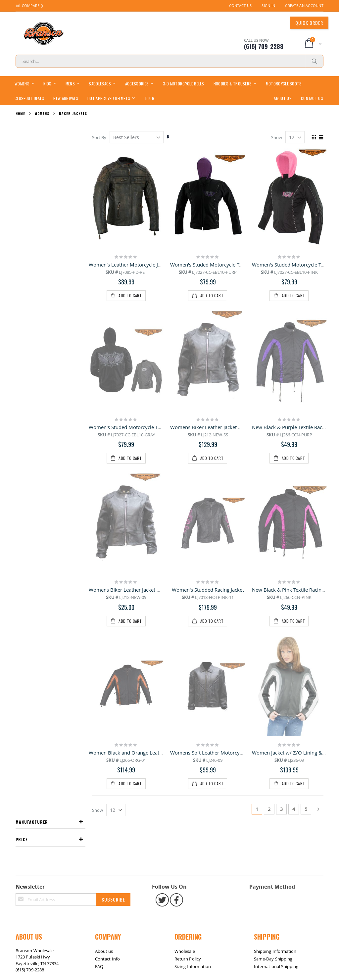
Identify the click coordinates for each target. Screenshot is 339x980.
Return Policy (188, 666)
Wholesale (185, 659)
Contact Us (241, 5)
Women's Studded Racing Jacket (208, 423)
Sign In (268, 5)
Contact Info (107, 666)
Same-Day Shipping (273, 666)
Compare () (29, 5)
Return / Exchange (47, 716)
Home (20, 113)
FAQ (99, 674)
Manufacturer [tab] (32, 137)
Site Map (27, 716)
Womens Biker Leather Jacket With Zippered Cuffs (227, 344)
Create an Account (304, 5)
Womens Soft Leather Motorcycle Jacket (216, 502)
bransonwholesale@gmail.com (46, 690)
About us (104, 659)
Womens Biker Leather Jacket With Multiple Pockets (148, 423)
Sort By (100, 137)
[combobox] (169, 61)
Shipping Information (275, 659)
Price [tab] (22, 154)
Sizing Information (193, 674)
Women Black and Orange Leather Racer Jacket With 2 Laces (158, 502)
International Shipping (276, 674)
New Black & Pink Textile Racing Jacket (295, 423)
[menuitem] (150, 98)
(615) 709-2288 (30, 677)
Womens (42, 114)
